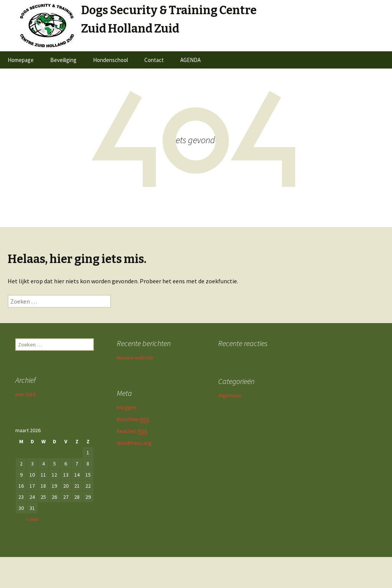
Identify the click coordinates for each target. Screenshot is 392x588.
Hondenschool (110, 60)
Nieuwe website (135, 358)
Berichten (133, 419)
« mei (32, 519)
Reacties (132, 431)
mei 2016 (25, 394)
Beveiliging (63, 60)
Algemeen (230, 395)
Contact (154, 60)
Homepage (21, 60)
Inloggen (127, 407)
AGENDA (190, 60)
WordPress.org (134, 443)
